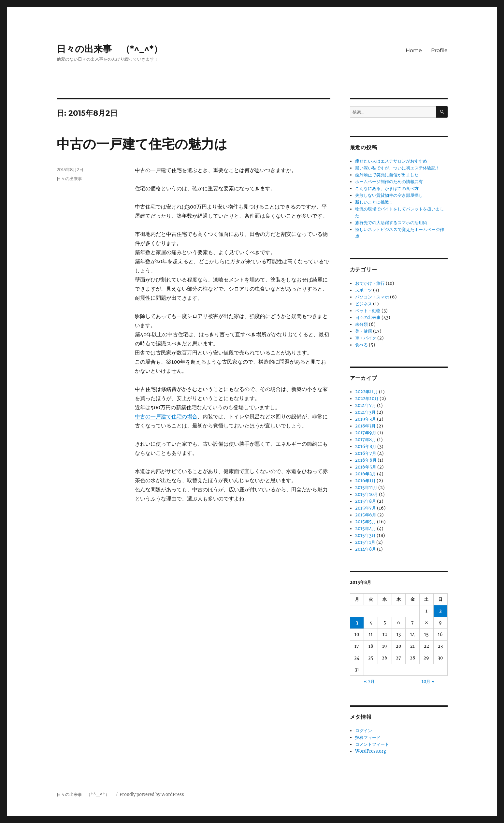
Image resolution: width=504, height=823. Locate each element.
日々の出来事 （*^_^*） (114, 49)
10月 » (428, 681)
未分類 (361, 324)
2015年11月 (366, 488)
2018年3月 (365, 426)
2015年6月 (366, 515)
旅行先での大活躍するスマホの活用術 (391, 223)
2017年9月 (366, 433)
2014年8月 (366, 549)
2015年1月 (365, 542)
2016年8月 (366, 447)
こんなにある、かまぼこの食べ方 (387, 188)
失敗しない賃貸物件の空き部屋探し (389, 195)
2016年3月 (366, 474)
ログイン (364, 731)
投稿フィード (368, 737)
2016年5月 (366, 467)
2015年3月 (365, 535)
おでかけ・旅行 (370, 283)
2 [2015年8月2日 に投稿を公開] (440, 611)
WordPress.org (371, 751)
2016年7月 (366, 453)
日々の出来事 (69, 179)
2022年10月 (367, 399)
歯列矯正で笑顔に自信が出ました (387, 175)
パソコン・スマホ (372, 297)
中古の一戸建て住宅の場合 (166, 416)
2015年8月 (366, 501)
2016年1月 (365, 481)
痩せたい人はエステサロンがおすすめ (391, 161)
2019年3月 (366, 419)
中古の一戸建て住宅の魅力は (142, 144)
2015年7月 (366, 508)
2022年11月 (367, 392)
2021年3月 (365, 412)
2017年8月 (366, 440)
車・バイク (366, 338)
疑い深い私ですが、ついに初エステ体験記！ (397, 168)
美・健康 (364, 331)
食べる (361, 345)
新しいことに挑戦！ (374, 202)
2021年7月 (366, 405)
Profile (439, 50)
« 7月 (369, 681)
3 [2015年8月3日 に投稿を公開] (357, 623)
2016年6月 (366, 460)
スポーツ (364, 290)
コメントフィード (372, 744)
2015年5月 (366, 522)
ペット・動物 (368, 311)
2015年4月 (366, 529)
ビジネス (364, 304)
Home (414, 50)
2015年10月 (367, 494)
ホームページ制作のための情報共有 (389, 182)
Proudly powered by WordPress (152, 794)
